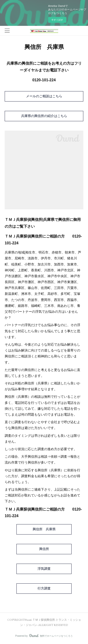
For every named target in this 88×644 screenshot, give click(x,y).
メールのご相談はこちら (44, 96)
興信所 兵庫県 (44, 529)
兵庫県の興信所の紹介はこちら (44, 116)
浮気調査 (44, 569)
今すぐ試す (57, 20)
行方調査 (44, 588)
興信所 (44, 549)
